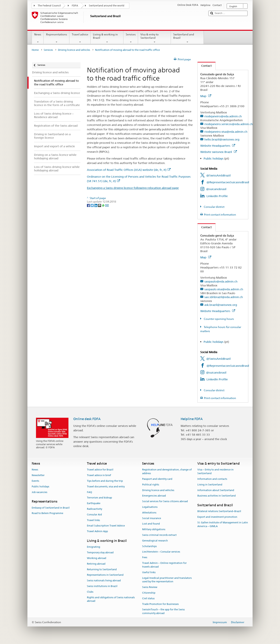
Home (35, 50)
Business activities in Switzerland (217, 496)
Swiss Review (150, 587)
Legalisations (150, 507)
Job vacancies (39, 492)
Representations (56, 38)
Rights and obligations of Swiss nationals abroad (111, 599)
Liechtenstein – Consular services (161, 552)
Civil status (148, 598)
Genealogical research (155, 541)
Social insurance (152, 518)
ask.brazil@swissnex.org (221, 305)
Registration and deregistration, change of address (167, 472)
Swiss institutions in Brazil (102, 586)
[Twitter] (92, 205)
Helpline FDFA (192, 419)
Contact (205, 66)
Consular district (214, 207)
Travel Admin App (97, 531)
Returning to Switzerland (102, 569)
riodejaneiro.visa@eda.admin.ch (226, 132)
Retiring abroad (96, 564)
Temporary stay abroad (100, 552)
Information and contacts (212, 479)
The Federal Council (49, 6)
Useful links (149, 572)
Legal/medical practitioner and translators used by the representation (167, 580)
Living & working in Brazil (107, 38)
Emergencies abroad (154, 496)
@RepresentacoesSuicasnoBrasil (228, 182)
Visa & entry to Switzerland (154, 38)
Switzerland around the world (107, 6)
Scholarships (149, 546)
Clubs (90, 592)
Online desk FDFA (87, 419)
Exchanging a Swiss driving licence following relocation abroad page (133, 188)
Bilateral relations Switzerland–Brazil (219, 511)
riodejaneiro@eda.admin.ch (223, 116)
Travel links (93, 520)
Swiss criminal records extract (159, 535)
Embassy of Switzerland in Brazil (51, 508)
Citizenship (149, 593)
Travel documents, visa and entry (106, 487)
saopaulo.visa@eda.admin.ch (224, 289)
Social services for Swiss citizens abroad (165, 501)
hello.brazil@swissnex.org (222, 139)
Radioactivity (94, 509)
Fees (145, 558)
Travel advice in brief (99, 475)
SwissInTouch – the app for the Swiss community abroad (163, 612)
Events (35, 481)
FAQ (89, 492)
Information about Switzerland (216, 490)
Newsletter (38, 475)
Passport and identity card (157, 479)
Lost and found (151, 524)
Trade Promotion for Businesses (160, 604)
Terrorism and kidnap (99, 498)
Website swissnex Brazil (219, 152)
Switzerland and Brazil (187, 38)
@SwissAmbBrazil (218, 175)
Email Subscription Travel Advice (106, 526)
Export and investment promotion (217, 517)
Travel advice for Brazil (100, 470)
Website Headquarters (218, 146)
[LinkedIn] (96, 205)
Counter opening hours (219, 319)
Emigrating (94, 547)
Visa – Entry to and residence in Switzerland (215, 472)
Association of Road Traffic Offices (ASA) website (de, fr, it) (129, 170)
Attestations (149, 513)
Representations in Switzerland (105, 575)
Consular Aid (94, 515)
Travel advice (80, 38)
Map (206, 96)
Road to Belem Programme (47, 513)
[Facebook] (89, 205)
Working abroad (97, 558)
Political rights (151, 485)
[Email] (107, 205)
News (38, 38)
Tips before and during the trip (105, 481)
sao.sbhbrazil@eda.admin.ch (224, 297)
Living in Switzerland (210, 485)
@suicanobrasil (216, 189)
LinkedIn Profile (217, 196)
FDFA (75, 6)
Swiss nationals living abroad (104, 580)
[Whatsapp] (104, 205)
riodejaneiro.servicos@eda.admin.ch (229, 124)
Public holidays (213, 158)
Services (131, 38)
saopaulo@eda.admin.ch (221, 281)
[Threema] (100, 205)
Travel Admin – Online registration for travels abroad (164, 565)
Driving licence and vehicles (74, 50)
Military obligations (154, 529)
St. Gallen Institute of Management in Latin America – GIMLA (223, 524)
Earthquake (94, 503)
